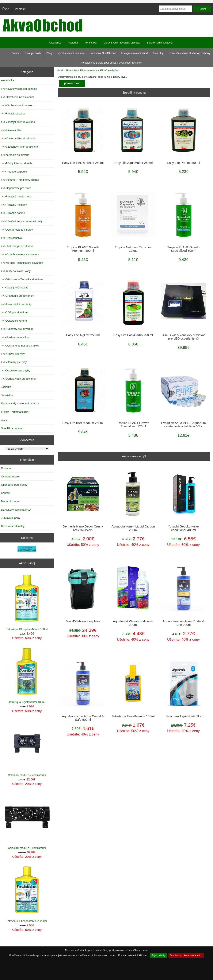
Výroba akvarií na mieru (71, 53)
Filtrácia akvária (89, 70)
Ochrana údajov (11, 476)
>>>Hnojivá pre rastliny (15, 337)
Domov (15, 53)
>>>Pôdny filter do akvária (17, 163)
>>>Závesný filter (11, 130)
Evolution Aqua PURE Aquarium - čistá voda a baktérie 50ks (184, 425)
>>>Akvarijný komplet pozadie (19, 89)
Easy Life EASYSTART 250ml (83, 163)
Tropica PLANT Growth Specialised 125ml (133, 425)
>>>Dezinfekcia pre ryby (16, 370)
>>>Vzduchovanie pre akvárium (20, 254)
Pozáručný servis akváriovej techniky (190, 53)
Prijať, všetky (158, 955)
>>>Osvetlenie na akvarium (18, 97)
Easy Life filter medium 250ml (83, 423)
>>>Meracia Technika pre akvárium (22, 263)
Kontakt (6, 493)
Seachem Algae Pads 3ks (184, 716)
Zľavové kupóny (11, 518)
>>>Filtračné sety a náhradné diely (22, 221)
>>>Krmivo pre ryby (13, 354)
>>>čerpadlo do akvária (15, 155)
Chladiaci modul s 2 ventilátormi (27, 748)
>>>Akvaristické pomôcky (16, 304)
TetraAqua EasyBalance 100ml (133, 716)
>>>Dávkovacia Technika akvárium (22, 279)
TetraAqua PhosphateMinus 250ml (27, 894)
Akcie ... (6, 420)
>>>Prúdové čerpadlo (14, 172)
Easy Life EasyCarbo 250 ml (133, 335)
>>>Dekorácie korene (14, 321)
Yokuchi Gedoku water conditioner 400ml (183, 528)
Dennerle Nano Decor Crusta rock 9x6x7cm (83, 528)
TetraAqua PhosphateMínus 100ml (27, 602)
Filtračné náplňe (109, 70)
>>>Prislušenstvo (11, 238)
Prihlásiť (20, 9)
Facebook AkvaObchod (103, 53)
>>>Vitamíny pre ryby (14, 362)
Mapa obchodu (10, 501)
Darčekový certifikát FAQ (16, 510)
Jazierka (73, 43)
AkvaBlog (158, 53)
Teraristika (91, 43)
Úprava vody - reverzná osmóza (122, 43)
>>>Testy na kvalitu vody (16, 271)
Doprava (6, 468)
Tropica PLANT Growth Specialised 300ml (183, 249)
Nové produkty (33, 53)
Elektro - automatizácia (160, 43)
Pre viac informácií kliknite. (133, 955)
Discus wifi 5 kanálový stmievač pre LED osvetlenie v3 (183, 337)
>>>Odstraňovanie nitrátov (17, 230)
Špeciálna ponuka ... (13, 428)
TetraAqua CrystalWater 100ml (27, 675)
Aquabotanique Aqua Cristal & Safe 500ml (83, 718)
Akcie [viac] (27, 563)
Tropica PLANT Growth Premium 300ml (83, 249)
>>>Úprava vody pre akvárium (19, 379)
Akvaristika (71, 70)
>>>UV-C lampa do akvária (17, 246)
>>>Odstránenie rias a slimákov (20, 346)
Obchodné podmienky (14, 485)
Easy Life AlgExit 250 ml (83, 335)
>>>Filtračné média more (16, 196)
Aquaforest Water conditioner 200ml (133, 623)
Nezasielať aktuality (13, 526)
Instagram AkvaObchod (135, 53)
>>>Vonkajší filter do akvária (18, 122)
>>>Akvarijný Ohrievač (15, 287)
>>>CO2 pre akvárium (14, 312)
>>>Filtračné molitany (14, 205)
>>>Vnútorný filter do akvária (18, 138)
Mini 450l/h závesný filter (83, 621)
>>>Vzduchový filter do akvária (20, 147)
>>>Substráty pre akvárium (17, 329)
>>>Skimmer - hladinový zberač (20, 180)
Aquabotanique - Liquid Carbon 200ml (133, 528)
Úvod (6, 9)
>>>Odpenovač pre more (16, 188)
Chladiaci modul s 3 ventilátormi (27, 821)
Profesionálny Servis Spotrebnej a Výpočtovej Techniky (111, 63)
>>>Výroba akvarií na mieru (18, 105)
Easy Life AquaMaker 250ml (133, 163)
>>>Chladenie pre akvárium (18, 296)
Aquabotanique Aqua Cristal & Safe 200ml (183, 623)
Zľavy (49, 53)
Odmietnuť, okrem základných (186, 955)
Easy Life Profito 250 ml (184, 163)
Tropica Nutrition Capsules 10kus (133, 249)
